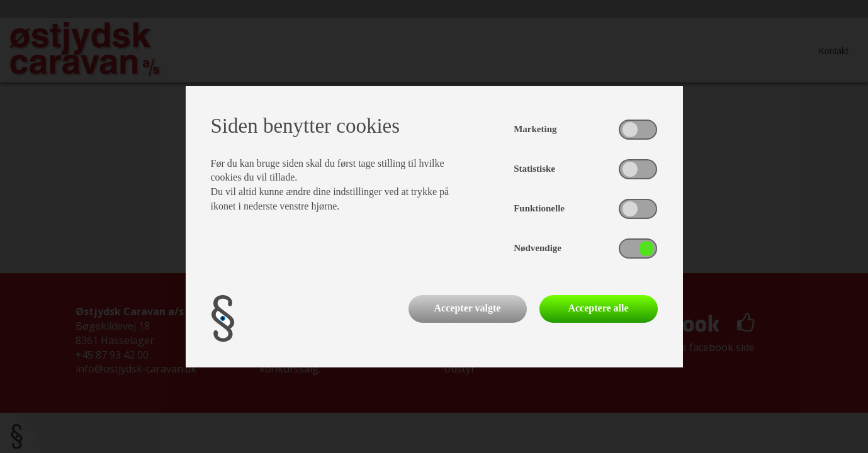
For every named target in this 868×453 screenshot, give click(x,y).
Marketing (535, 129)
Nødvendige (538, 248)
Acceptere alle (598, 308)
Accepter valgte (468, 308)
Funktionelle (539, 208)
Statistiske (534, 169)
